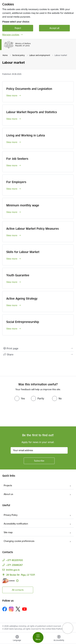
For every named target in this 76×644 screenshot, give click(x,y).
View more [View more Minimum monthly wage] (12, 212)
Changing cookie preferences (19, 541)
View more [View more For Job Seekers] (12, 165)
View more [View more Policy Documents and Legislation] (12, 95)
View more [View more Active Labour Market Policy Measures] (12, 235)
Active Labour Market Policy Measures (33, 229)
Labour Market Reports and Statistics (32, 112)
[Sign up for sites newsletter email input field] (39, 450)
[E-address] (8, 581)
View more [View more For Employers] (12, 189)
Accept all (54, 28)
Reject (18, 28)
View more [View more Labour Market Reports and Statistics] (12, 119)
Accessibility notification (16, 524)
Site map (8, 532)
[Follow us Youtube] (25, 609)
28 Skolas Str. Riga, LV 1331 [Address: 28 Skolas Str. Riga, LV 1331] (21, 575)
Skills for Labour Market (23, 252)
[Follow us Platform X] (18, 609)
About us (8, 494)
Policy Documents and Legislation (29, 89)
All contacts (18, 590)
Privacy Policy (11, 515)
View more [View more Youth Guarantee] (12, 282)
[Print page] (38, 348)
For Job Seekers (17, 159)
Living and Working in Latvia (26, 135)
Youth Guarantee (18, 275)
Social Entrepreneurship (23, 322)
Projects (8, 485)
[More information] (17, 581)
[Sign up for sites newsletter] (39, 461)
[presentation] (26, 414)
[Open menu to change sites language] (17, 639)
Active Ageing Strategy (22, 299)
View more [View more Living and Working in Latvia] (12, 142)
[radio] (20, 398)
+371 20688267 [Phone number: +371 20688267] (14, 565)
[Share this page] (38, 354)
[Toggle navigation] (38, 637)
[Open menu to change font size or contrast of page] (59, 639)
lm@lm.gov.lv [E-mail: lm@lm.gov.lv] (13, 570)
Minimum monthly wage (23, 205)
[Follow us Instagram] (11, 609)
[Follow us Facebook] (5, 609)
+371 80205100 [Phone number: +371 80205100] (14, 560)
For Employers (16, 182)
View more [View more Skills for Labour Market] (12, 259)
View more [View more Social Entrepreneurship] (12, 329)
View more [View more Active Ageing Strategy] (12, 305)
